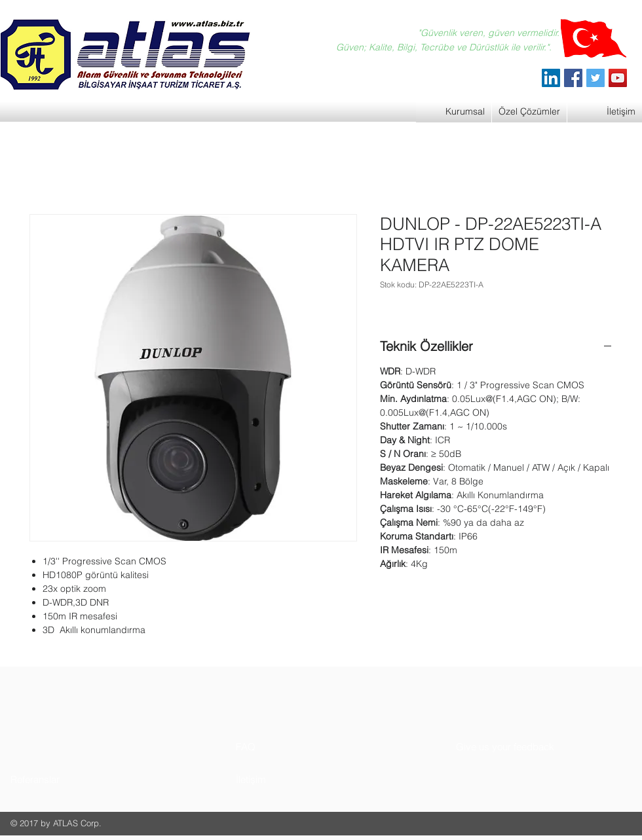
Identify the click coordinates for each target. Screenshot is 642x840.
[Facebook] (573, 78)
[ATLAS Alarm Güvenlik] (551, 78)
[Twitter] (595, 78)
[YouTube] (618, 78)
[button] (60, 779)
